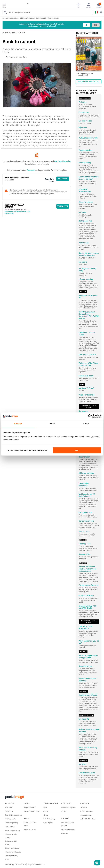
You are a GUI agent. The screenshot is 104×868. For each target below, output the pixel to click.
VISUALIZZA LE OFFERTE (63, 207)
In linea (45, 815)
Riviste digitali (48, 823)
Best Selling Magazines (13, 815)
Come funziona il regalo (30, 824)
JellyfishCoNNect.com (88, 819)
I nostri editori (10, 827)
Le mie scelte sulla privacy (12, 857)
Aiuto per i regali (30, 829)
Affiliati (64, 811)
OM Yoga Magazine (27, 18)
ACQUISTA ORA (63, 179)
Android (45, 811)
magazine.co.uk (86, 815)
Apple (45, 807)
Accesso (31, 170)
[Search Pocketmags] (5, 13)
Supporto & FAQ (30, 807)
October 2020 (41, 18)
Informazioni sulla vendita (68, 824)
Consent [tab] (18, 424)
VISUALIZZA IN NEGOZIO (88, 82)
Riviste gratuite (10, 819)
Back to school (53, 18)
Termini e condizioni (12, 848)
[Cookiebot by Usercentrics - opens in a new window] (90, 416)
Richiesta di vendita (68, 829)
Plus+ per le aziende (12, 830)
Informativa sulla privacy (11, 836)
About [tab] (86, 424)
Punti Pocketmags (49, 819)
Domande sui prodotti (69, 807)
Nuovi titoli (9, 811)
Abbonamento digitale (10, 18)
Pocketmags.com (86, 811)
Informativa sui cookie (13, 852)
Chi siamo (84, 807)
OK (77, 450)
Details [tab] (52, 424)
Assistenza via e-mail (31, 811)
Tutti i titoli (9, 807)
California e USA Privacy (11, 843)
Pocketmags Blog (11, 823)
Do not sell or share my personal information (27, 450)
